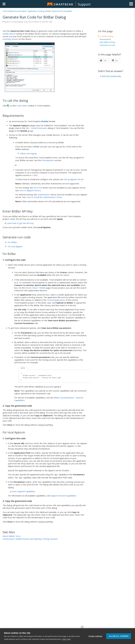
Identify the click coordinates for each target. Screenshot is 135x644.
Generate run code (107, 45)
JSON (23, 368)
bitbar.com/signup (29, 153)
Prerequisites (48, 160)
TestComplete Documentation (15, 11)
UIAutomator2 (44, 194)
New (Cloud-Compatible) (62, 11)
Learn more (66, 642)
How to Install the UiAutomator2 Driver (44, 197)
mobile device (9, 34)
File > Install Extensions (36, 128)
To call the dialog (106, 36)
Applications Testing (36, 11)
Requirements (105, 39)
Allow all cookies (119, 638)
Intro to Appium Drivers (30, 190)
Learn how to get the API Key (19, 223)
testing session (11, 39)
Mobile (48, 11)
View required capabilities (23, 491)
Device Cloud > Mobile (35, 288)
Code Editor (22, 106)
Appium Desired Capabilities (64, 496)
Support (84, 4)
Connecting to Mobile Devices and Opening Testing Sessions (30, 539)
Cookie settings (95, 638)
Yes (103, 61)
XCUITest (38, 188)
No (115, 61)
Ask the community (112, 76)
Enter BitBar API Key (107, 42)
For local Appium (14, 246)
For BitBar (11, 242)
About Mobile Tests (12, 536)
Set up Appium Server (74, 179)
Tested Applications (56, 300)
